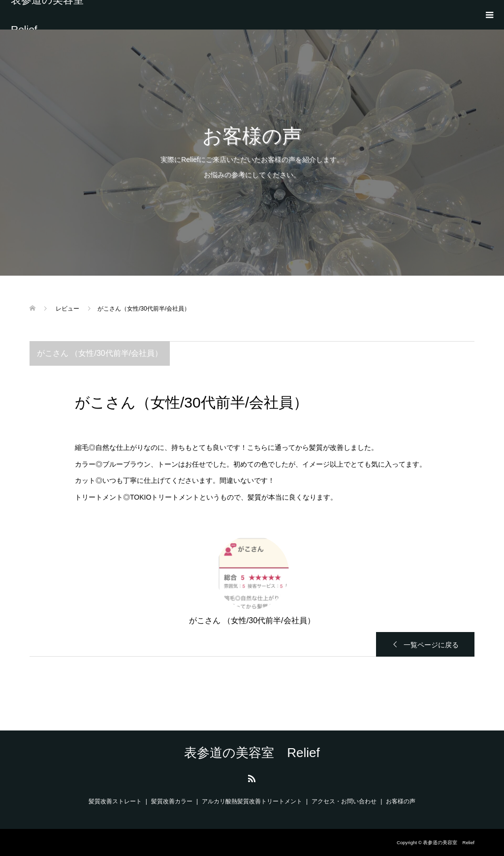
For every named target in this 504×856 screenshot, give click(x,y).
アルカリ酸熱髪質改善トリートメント (252, 801)
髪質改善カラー (172, 801)
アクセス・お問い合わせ (344, 801)
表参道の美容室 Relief (52, 15)
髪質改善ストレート (115, 801)
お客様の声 (401, 801)
